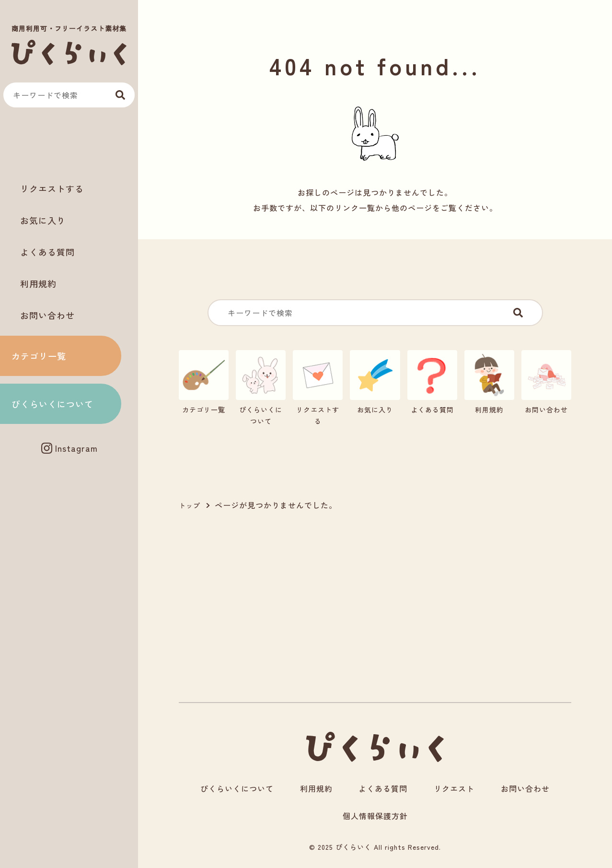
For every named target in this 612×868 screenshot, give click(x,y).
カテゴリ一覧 (39, 356)
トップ (190, 505)
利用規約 (38, 283)
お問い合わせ (47, 315)
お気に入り (43, 220)
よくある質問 (47, 252)
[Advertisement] (69, 144)
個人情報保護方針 (375, 816)
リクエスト (454, 788)
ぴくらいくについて (52, 404)
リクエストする (52, 188)
